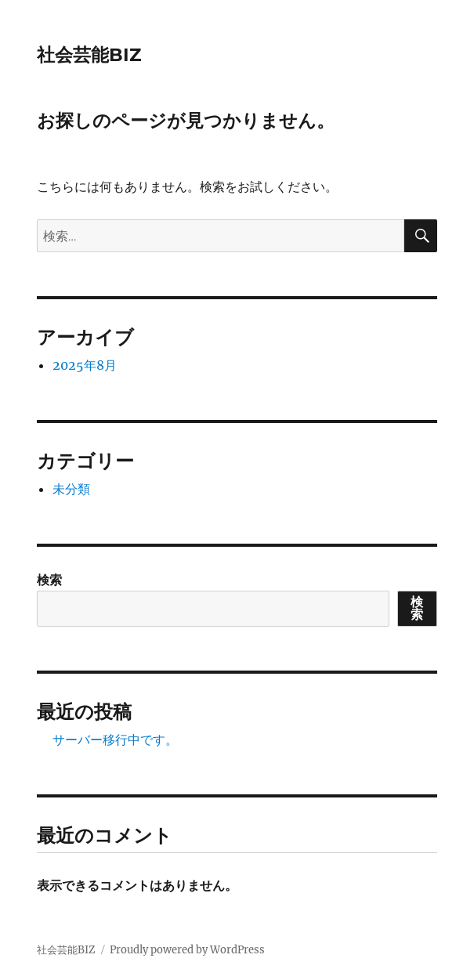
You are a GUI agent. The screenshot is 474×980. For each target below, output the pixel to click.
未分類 (71, 489)
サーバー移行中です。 (115, 740)
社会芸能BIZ (89, 55)
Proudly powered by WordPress (187, 950)
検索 (49, 580)
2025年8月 (85, 365)
